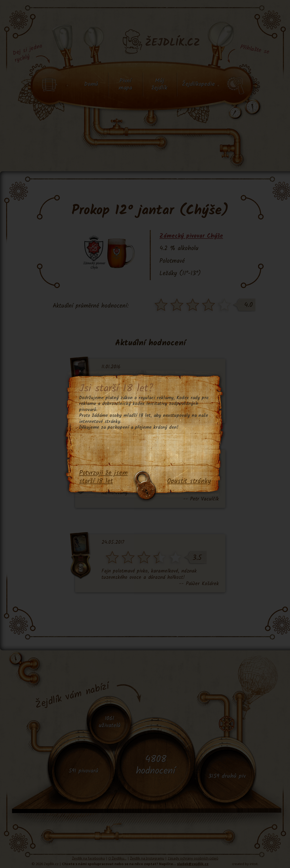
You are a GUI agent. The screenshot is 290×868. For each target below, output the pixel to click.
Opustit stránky (189, 481)
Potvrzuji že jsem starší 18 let (103, 477)
